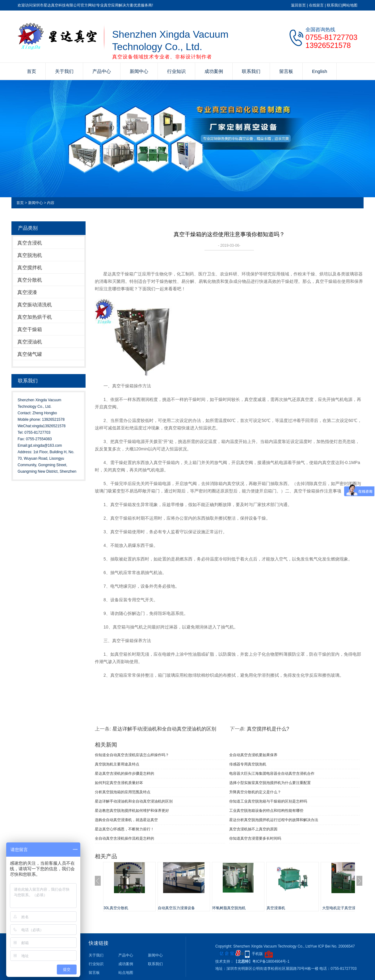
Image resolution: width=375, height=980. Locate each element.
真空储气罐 (30, 354)
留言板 (286, 71)
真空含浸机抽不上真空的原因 (253, 829)
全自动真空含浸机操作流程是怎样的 (124, 838)
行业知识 (176, 71)
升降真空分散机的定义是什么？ (255, 792)
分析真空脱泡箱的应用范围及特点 (123, 792)
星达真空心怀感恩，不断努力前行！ (124, 829)
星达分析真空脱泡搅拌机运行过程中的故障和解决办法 (274, 820)
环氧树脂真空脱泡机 (229, 908)
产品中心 (102, 71)
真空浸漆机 (276, 908)
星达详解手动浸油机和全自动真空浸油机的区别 (164, 729)
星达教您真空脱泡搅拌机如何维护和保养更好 (132, 811)
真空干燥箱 (30, 329)
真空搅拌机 (30, 268)
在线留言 (316, 5)
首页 (32, 71)
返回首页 (298, 5)
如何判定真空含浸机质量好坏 (119, 783)
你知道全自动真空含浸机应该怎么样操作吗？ (132, 755)
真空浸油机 (30, 342)
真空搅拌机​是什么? (268, 729)
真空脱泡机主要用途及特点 (117, 764)
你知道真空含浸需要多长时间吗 (255, 838)
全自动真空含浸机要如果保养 (253, 755)
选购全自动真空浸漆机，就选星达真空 (126, 820)
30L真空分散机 (116, 908)
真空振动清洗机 (35, 305)
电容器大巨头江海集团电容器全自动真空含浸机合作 (272, 773)
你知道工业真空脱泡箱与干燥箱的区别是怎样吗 (268, 801)
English (320, 71)
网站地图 (350, 5)
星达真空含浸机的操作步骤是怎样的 (124, 773)
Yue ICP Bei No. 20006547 (333, 946)
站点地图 (126, 973)
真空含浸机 (30, 243)
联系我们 (334, 5)
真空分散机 (30, 280)
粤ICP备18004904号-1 (271, 961)
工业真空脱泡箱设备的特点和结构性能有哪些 (266, 811)
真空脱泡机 (30, 255)
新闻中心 (139, 71)
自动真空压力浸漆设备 (176, 908)
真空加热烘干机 (35, 317)
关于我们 (64, 71)
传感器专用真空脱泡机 (248, 764)
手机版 (257, 954)
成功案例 (214, 71)
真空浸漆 (27, 292)
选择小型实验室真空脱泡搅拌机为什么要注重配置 (270, 783)
